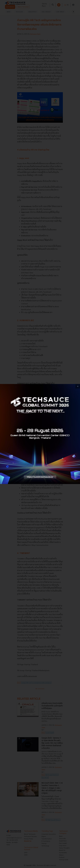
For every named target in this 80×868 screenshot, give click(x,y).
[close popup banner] (78, 386)
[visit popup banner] (40, 434)
